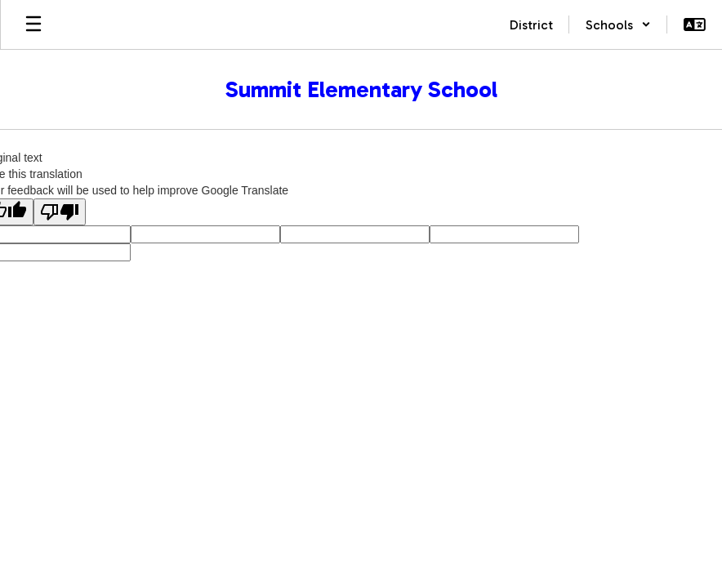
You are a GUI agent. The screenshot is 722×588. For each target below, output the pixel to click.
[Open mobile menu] (33, 24)
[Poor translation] (60, 212)
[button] (618, 24)
